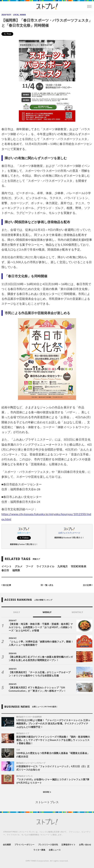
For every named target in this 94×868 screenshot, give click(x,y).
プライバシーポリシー (25, 844)
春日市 (5, 570)
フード (30, 566)
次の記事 (88, 585)
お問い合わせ (85, 844)
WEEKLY (47, 612)
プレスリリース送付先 (48, 844)
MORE (47, 792)
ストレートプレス (47, 802)
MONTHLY (77, 612)
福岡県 (16, 570)
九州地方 (62, 566)
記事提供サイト (69, 844)
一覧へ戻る (47, 585)
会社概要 (7, 844)
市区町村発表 (78, 566)
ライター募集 (39, 850)
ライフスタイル (45, 566)
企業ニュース (55, 850)
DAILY (17, 612)
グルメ (19, 566)
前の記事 (6, 585)
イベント (7, 566)
